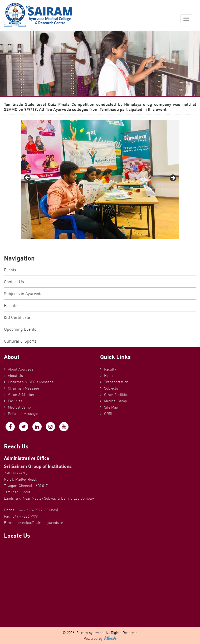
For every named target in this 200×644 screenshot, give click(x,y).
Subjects (111, 388)
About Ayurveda (21, 369)
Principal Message (23, 414)
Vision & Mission (21, 395)
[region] (100, 179)
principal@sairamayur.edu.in (40, 523)
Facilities (12, 305)
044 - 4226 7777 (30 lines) (38, 510)
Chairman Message (23, 388)
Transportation (116, 382)
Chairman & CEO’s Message (31, 382)
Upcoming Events (20, 329)
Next (173, 178)
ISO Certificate (17, 317)
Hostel (109, 376)
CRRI (108, 414)
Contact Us (14, 282)
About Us (15, 376)
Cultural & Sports (20, 341)
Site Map (111, 407)
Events (10, 270)
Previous (28, 178)
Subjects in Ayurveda (23, 293)
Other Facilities (116, 395)
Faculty (110, 369)
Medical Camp (19, 407)
